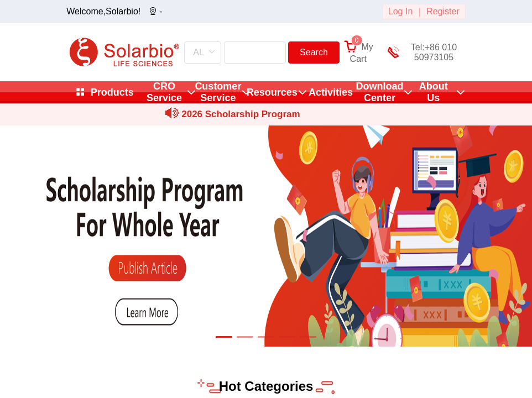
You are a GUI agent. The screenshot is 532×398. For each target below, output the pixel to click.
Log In (400, 11)
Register (443, 11)
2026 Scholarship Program (241, 114)
